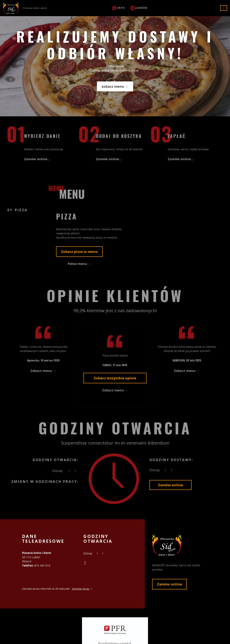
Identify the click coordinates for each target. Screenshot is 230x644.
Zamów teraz (82, 589)
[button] (119, 8)
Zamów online (171, 485)
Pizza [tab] (21, 210)
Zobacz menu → (43, 371)
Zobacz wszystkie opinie (115, 378)
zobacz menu (115, 86)
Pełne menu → (79, 264)
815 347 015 (42, 566)
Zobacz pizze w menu (79, 252)
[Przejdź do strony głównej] (180, 545)
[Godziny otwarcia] (75, 471)
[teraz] (69, 471)
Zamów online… (37, 159)
